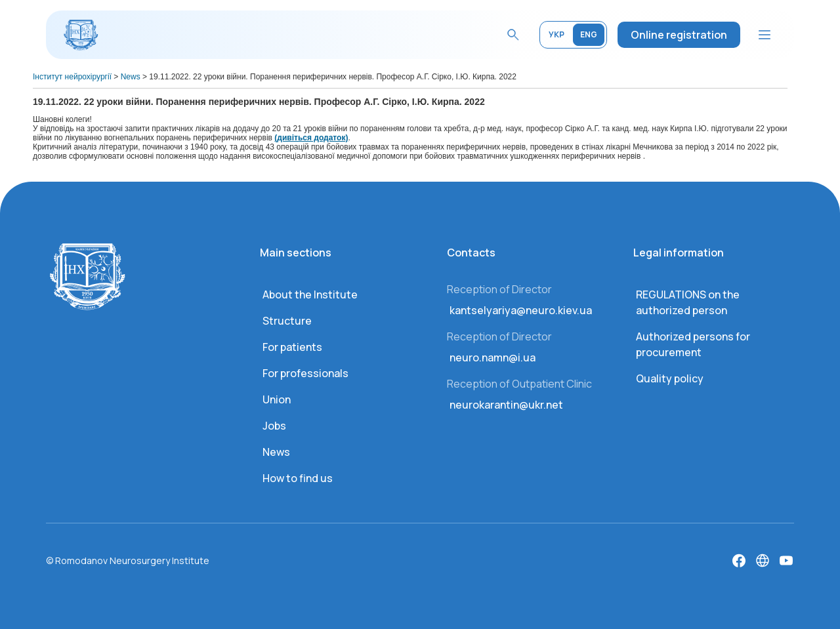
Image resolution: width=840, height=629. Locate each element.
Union (277, 399)
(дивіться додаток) (311, 138)
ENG (589, 34)
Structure (287, 321)
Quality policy (670, 378)
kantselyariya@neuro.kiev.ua (521, 310)
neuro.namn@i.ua (493, 357)
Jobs (274, 426)
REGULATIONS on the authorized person (688, 302)
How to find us (298, 478)
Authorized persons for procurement (693, 344)
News (276, 452)
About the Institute (310, 294)
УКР (556, 34)
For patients (292, 347)
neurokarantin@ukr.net (506, 405)
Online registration (679, 35)
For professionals (305, 373)
